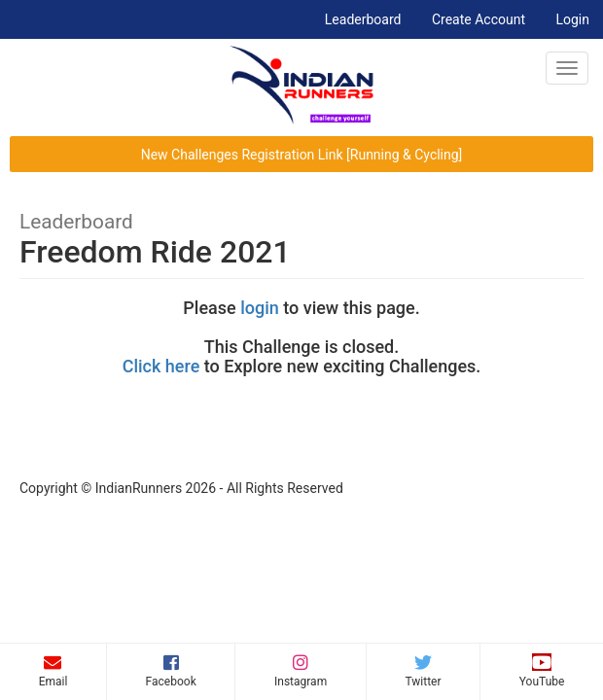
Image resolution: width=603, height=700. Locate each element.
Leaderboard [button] (370, 18)
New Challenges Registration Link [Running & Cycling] (302, 155)
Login (572, 19)
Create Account (479, 19)
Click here (161, 366)
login (260, 308)
